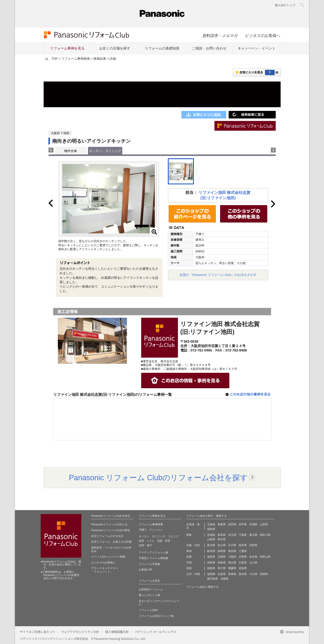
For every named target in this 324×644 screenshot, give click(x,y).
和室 (168, 541)
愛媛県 (232, 568)
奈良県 (253, 557)
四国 (189, 568)
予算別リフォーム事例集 (154, 558)
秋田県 (232, 524)
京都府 (222, 557)
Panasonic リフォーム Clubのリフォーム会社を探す (158, 478)
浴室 (141, 541)
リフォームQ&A (148, 610)
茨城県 (211, 535)
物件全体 (71, 151)
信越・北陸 (193, 545)
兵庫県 (243, 557)
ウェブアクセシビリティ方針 (80, 632)
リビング (173, 536)
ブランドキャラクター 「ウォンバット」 (105, 570)
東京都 (253, 535)
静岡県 (222, 551)
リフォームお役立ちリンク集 (156, 616)
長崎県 (232, 574)
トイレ (151, 541)
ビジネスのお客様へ (263, 35)
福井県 (243, 545)
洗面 (160, 541)
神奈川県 (265, 535)
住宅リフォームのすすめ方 (107, 536)
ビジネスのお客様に (103, 562)
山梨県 (211, 539)
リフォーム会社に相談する (202, 587)
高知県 (243, 568)
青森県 (222, 524)
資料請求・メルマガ (220, 35)
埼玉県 (232, 535)
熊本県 (243, 574)
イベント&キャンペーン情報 (108, 557)
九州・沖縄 (193, 574)
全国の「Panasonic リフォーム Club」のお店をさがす (218, 275)
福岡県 (211, 574)
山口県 (253, 562)
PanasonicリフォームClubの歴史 (111, 530)
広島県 (243, 562)
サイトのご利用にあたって (37, 632)
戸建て (143, 530)
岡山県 (232, 562)
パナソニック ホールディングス (156, 632)
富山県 (222, 545)
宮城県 (253, 524)
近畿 (189, 557)
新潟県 (211, 545)
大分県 (253, 574)
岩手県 (243, 524)
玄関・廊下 (145, 545)
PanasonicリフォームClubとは (109, 524)
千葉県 (243, 535)
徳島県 (211, 568)
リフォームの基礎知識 (162, 48)
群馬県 (222, 535)
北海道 (211, 524)
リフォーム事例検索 (76, 59)
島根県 (222, 562)
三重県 (243, 551)
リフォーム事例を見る (67, 48)
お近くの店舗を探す (115, 48)
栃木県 (222, 539)
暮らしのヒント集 (150, 595)
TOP (55, 59)
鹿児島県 (212, 579)
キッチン (144, 536)
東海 (189, 551)
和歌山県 (265, 557)
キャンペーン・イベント (257, 48)
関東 (189, 535)
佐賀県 (222, 574)
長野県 (253, 545)
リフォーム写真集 (150, 564)
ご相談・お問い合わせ (209, 48)
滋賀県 (211, 557)
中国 (189, 562)
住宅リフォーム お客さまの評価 (111, 542)
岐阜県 (211, 551)
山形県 (264, 524)
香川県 (222, 568)
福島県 (211, 529)
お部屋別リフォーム (151, 589)
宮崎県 (264, 574)
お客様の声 (145, 570)
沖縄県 (224, 579)
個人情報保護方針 (117, 632)
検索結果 (100, 59)
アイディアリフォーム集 (154, 552)
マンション (156, 530)
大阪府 (232, 557)
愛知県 (232, 551)
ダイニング (159, 536)
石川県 (232, 545)
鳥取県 (211, 562)
